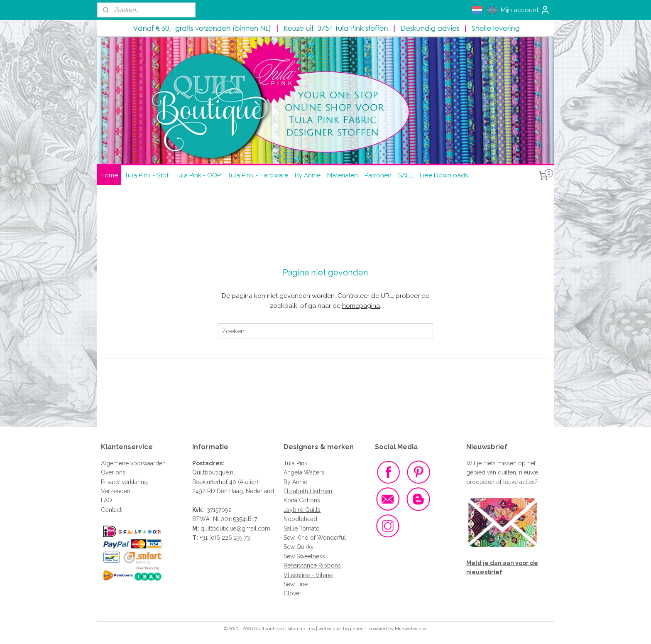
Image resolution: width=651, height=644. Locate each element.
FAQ (106, 500)
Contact (111, 510)
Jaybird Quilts (302, 510)
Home (109, 175)
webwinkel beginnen (341, 629)
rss (312, 629)
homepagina (361, 306)
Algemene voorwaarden (133, 463)
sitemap (296, 629)
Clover (292, 593)
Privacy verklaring (124, 482)
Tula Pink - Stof (147, 175)
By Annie (308, 175)
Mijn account (525, 10)
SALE (406, 175)
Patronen (378, 175)
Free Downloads (444, 175)
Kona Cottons (302, 500)
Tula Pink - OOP (198, 175)
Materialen (343, 175)
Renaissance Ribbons (312, 565)
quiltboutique (218, 528)
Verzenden (116, 491)
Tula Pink (295, 463)
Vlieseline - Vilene (308, 575)
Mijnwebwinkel (411, 629)
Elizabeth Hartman (308, 491)
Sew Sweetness (304, 556)
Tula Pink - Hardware (258, 175)
